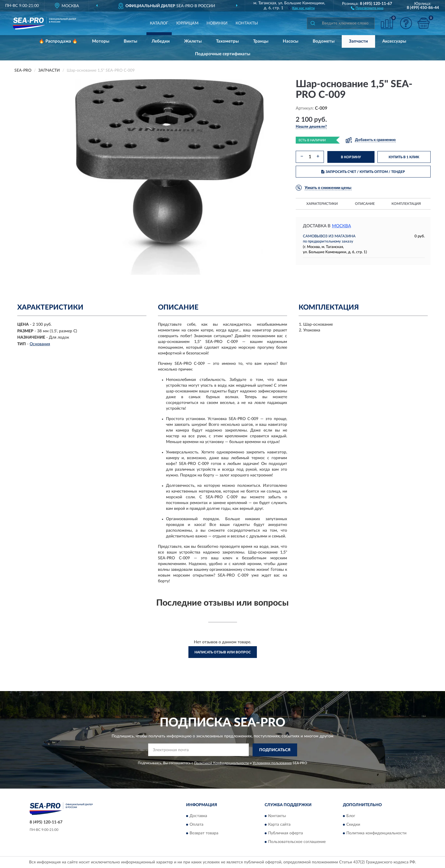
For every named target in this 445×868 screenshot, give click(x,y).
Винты (130, 41)
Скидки (353, 825)
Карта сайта (279, 825)
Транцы (261, 41)
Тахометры (227, 41)
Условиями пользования (272, 763)
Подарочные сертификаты (223, 54)
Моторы (101, 41)
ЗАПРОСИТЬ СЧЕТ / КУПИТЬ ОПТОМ (363, 172)
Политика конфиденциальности (376, 833)
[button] (367, 8)
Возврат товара (204, 833)
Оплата (196, 825)
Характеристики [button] (322, 204)
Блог (351, 816)
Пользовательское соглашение (297, 842)
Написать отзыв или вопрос (223, 652)
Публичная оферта (285, 833)
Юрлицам (187, 23)
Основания (40, 344)
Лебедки (161, 41)
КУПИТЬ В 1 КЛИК (404, 157)
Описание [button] (365, 204)
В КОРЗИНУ (351, 157)
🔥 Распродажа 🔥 (58, 41)
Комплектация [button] (406, 204)
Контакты (247, 23)
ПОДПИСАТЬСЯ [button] (275, 750)
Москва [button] (341, 226)
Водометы (324, 41)
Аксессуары (394, 41)
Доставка (198, 816)
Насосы (291, 41)
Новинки (217, 23)
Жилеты (193, 41)
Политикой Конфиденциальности (221, 763)
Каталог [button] (159, 23)
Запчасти (358, 41)
